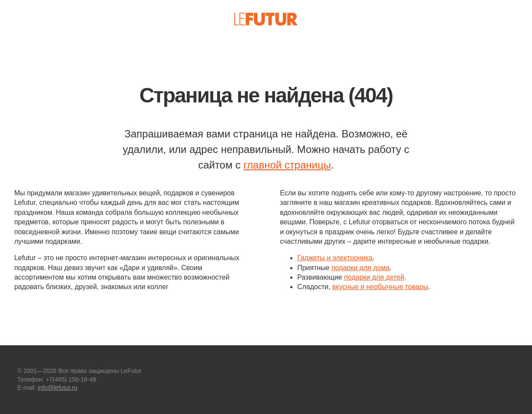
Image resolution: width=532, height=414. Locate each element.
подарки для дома (361, 268)
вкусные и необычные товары (380, 287)
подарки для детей (374, 277)
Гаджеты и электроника (335, 258)
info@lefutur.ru (57, 388)
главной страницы (287, 165)
